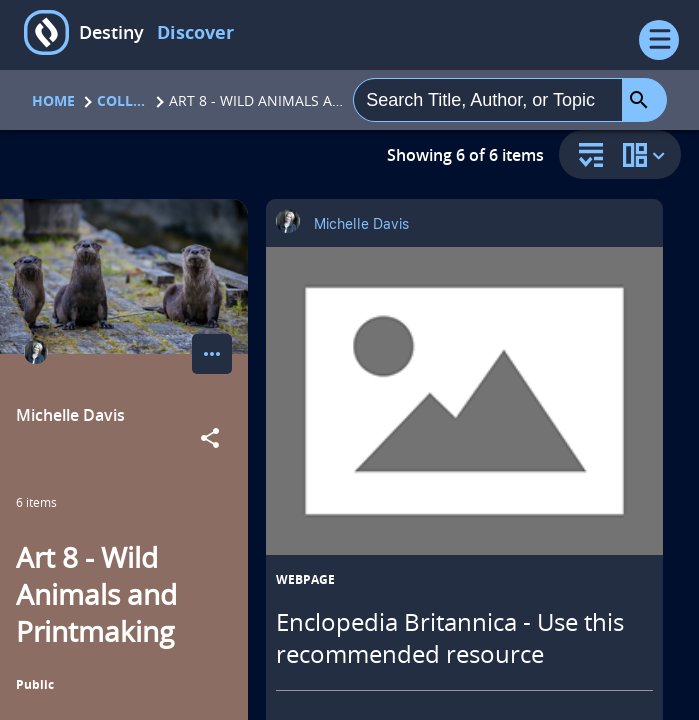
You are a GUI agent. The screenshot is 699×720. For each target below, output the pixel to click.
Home (53, 100)
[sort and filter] (586, 156)
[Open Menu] (659, 40)
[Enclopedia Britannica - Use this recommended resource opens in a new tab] (464, 401)
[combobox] (488, 100)
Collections (122, 100)
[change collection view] (647, 154)
